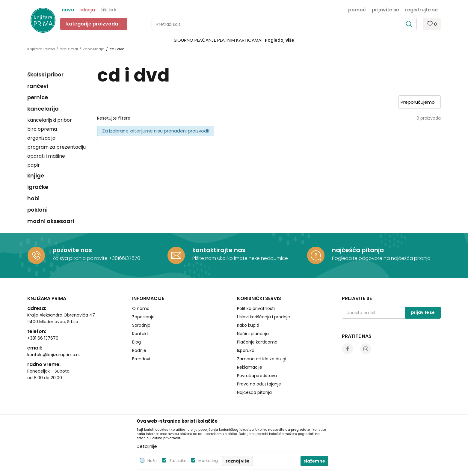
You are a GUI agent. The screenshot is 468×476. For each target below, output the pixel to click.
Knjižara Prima (41, 49)
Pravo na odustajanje (259, 384)
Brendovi (141, 359)
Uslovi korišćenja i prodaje (264, 317)
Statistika (178, 461)
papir (34, 165)
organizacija (41, 138)
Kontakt (140, 334)
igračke (38, 187)
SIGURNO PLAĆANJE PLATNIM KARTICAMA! (218, 40)
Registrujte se (421, 9)
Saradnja (141, 325)
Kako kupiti (248, 325)
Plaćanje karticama (257, 342)
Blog (136, 342)
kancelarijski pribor (50, 120)
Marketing (208, 461)
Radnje (139, 350)
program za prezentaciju (56, 147)
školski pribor (45, 74)
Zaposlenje (143, 317)
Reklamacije (250, 367)
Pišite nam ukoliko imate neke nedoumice (240, 258)
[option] (234, 40)
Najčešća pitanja (254, 392)
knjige (36, 176)
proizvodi (69, 49)
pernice (38, 97)
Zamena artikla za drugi (262, 359)
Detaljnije (147, 446)
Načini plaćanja (253, 334)
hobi (33, 198)
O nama (141, 308)
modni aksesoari (51, 221)
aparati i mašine (46, 156)
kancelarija (94, 49)
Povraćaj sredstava (257, 376)
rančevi (38, 86)
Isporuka (246, 350)
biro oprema (42, 129)
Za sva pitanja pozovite (81, 258)
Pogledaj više (280, 40)
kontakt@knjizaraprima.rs (53, 355)
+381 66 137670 (43, 338)
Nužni (153, 461)
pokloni (37, 210)
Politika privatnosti (256, 308)
